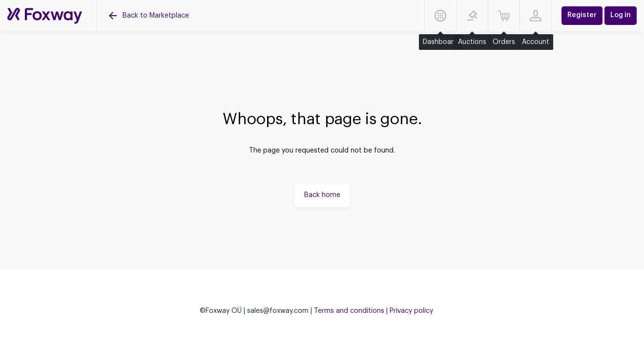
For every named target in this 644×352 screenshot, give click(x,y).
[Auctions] (45, 16)
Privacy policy (411, 311)
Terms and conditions (349, 311)
